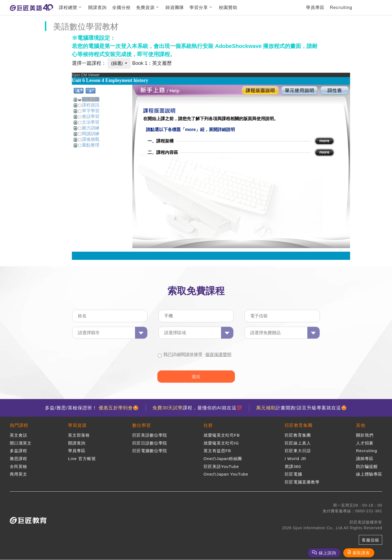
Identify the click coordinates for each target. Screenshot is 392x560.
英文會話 (19, 435)
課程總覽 (68, 7)
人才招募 (365, 443)
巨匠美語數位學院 (150, 435)
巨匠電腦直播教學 (302, 482)
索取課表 (361, 553)
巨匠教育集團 (299, 426)
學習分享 (199, 7)
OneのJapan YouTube (226, 474)
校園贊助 (228, 7)
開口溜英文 (21, 443)
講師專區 (365, 459)
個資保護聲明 (218, 354)
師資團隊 (175, 7)
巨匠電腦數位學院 (150, 451)
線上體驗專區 (369, 474)
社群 (208, 426)
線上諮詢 (327, 553)
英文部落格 (79, 435)
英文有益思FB (217, 451)
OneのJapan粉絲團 (223, 459)
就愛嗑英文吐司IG (221, 443)
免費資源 (145, 7)
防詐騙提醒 (367, 466)
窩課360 (293, 466)
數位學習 (142, 426)
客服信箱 (370, 540)
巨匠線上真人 (298, 443)
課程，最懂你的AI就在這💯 (197, 408)
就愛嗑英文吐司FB (222, 435)
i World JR (295, 459)
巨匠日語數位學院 (150, 443)
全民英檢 (19, 466)
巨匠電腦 (293, 474)
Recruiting (341, 7)
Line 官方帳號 (82, 459)
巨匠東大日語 (298, 451)
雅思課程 (19, 459)
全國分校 (121, 7)
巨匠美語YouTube (221, 466)
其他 (361, 426)
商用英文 (19, 474)
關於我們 (365, 435)
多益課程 (19, 451)
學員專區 (315, 7)
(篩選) (117, 63)
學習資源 (77, 426)
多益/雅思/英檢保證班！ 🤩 (92, 408)
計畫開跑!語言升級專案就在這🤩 (302, 408)
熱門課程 (19, 426)
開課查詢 (97, 7)
